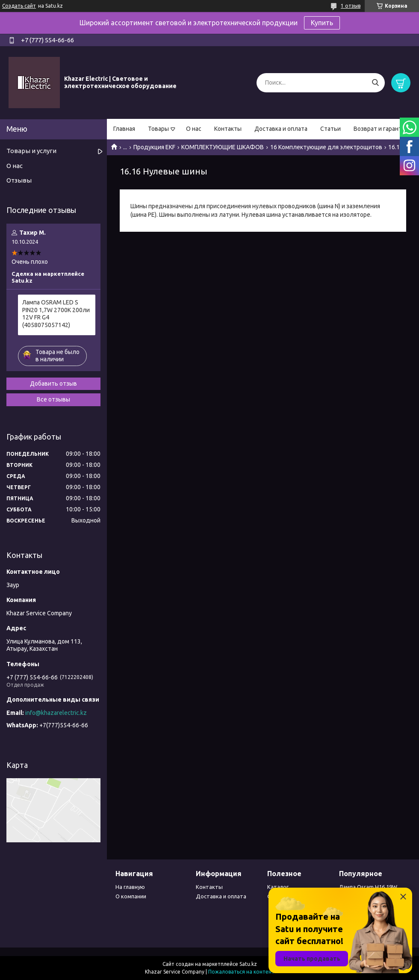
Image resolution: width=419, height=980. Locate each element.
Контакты (228, 129)
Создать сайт (19, 6)
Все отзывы (53, 399)
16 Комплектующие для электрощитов (326, 147)
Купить (322, 23)
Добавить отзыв (53, 384)
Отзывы (19, 180)
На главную (130, 887)
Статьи (330, 129)
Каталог (278, 887)
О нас (194, 129)
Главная (124, 129)
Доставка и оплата (281, 129)
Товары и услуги (31, 151)
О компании (131, 896)
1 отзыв (351, 6)
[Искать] (375, 83)
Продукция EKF (154, 147)
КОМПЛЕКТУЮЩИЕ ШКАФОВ (223, 147)
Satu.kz (248, 964)
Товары (158, 129)
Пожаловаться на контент (241, 972)
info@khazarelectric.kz (56, 713)
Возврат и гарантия (381, 129)
